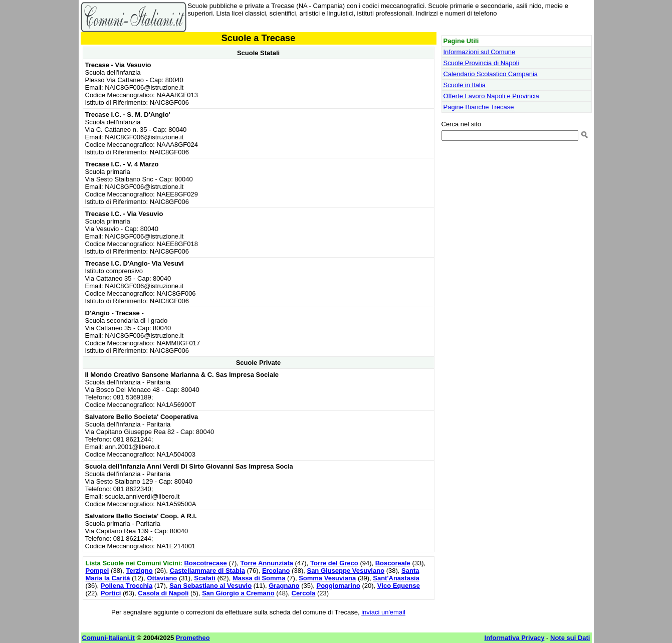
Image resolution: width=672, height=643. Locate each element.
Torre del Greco (334, 563)
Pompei (97, 571)
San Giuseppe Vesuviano (346, 571)
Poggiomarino (339, 586)
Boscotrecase (205, 563)
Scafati (205, 578)
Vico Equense (399, 586)
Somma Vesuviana (327, 578)
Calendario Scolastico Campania (491, 74)
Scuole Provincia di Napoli (481, 63)
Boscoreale (393, 563)
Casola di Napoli (163, 593)
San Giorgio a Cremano (238, 593)
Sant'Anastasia (396, 578)
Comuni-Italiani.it (108, 638)
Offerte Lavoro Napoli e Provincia (491, 96)
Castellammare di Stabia (207, 571)
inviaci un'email (383, 612)
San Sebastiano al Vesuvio (210, 586)
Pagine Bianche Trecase (479, 107)
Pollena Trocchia (127, 586)
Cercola (304, 593)
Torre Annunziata (267, 563)
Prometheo (193, 638)
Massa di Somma (259, 578)
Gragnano (284, 586)
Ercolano (276, 571)
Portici (111, 593)
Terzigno (139, 571)
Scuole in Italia (465, 85)
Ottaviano (162, 578)
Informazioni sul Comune (480, 52)
